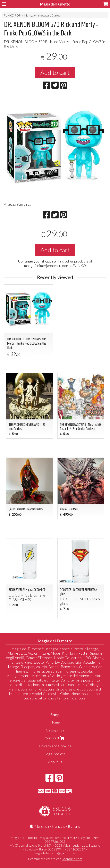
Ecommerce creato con (55, 859)
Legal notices (55, 754)
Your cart (55, 738)
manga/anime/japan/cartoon (46, 266)
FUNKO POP (12, 15)
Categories (55, 730)
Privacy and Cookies (55, 746)
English (43, 826)
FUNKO (79, 266)
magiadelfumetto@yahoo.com (55, 853)
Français (58, 826)
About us (55, 762)
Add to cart (55, 72)
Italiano (74, 826)
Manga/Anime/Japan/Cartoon (43, 15)
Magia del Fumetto (55, 4)
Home (55, 722)
